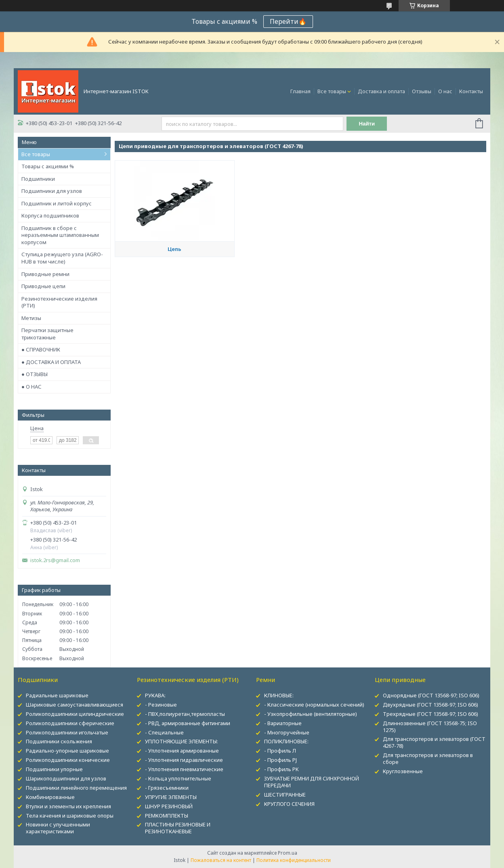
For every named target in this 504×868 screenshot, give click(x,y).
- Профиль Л (280, 751)
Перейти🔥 (288, 21)
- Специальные (164, 732)
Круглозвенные (403, 771)
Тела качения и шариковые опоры (70, 816)
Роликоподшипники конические (68, 760)
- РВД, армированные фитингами (188, 723)
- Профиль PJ (280, 760)
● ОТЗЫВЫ (35, 374)
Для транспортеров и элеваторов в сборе (428, 758)
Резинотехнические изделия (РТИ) (59, 302)
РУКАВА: (155, 695)
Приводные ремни (45, 274)
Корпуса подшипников (50, 215)
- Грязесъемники (167, 788)
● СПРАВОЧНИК (41, 349)
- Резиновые (161, 705)
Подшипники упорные (54, 769)
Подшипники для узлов (52, 191)
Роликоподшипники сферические (70, 723)
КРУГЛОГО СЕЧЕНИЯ (289, 804)
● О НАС (31, 387)
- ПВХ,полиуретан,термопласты (185, 714)
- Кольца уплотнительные (178, 778)
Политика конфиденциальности (294, 860)
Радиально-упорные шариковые (67, 751)
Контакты (471, 91)
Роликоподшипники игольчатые (67, 732)
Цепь (174, 249)
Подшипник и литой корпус (57, 203)
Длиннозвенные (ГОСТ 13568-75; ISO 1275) (430, 727)
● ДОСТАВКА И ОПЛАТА (51, 362)
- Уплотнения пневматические (184, 769)
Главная (300, 91)
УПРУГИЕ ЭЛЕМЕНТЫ (171, 797)
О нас (445, 91)
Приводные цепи (43, 286)
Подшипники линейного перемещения (76, 788)
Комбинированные (50, 797)
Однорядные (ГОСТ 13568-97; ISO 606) (431, 695)
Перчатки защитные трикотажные (47, 334)
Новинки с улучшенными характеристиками (58, 828)
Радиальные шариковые (57, 695)
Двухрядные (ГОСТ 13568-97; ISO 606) (430, 705)
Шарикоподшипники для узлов (66, 778)
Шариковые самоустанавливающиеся (75, 705)
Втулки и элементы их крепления (68, 806)
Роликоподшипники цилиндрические (75, 714)
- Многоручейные (287, 732)
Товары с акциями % (48, 166)
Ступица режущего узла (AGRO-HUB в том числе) (62, 258)
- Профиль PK (281, 769)
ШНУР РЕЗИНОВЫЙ (169, 806)
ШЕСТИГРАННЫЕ (285, 795)
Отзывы (422, 91)
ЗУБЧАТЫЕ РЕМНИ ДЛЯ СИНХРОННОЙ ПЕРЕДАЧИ (312, 782)
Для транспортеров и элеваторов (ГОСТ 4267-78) (434, 742)
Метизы (31, 318)
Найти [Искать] (367, 124)
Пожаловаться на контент (221, 860)
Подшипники (38, 179)
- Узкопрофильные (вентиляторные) (311, 714)
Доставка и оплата (381, 91)
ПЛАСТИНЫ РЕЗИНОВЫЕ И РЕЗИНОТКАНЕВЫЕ (178, 828)
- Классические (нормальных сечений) (314, 705)
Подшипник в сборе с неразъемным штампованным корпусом (60, 235)
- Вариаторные (283, 723)
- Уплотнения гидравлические (184, 760)
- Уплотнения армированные (182, 751)
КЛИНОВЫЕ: (279, 695)
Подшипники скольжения (59, 741)
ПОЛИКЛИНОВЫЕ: (286, 741)
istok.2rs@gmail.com (55, 560)
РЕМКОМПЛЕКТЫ (167, 816)
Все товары (332, 91)
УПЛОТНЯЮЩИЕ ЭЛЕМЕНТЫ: (182, 741)
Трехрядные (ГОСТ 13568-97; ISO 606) (430, 714)
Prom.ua (288, 853)
